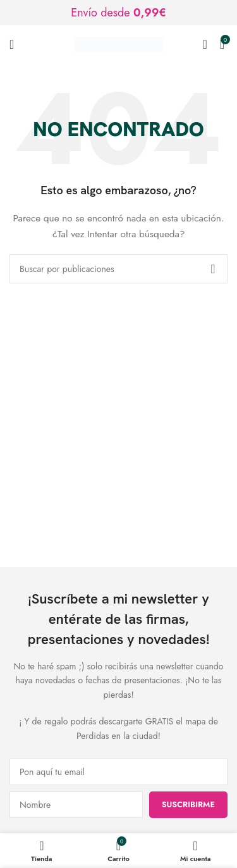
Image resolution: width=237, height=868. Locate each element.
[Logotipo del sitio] (119, 43)
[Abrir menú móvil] (12, 44)
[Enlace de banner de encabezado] (118, 13)
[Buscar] (204, 44)
